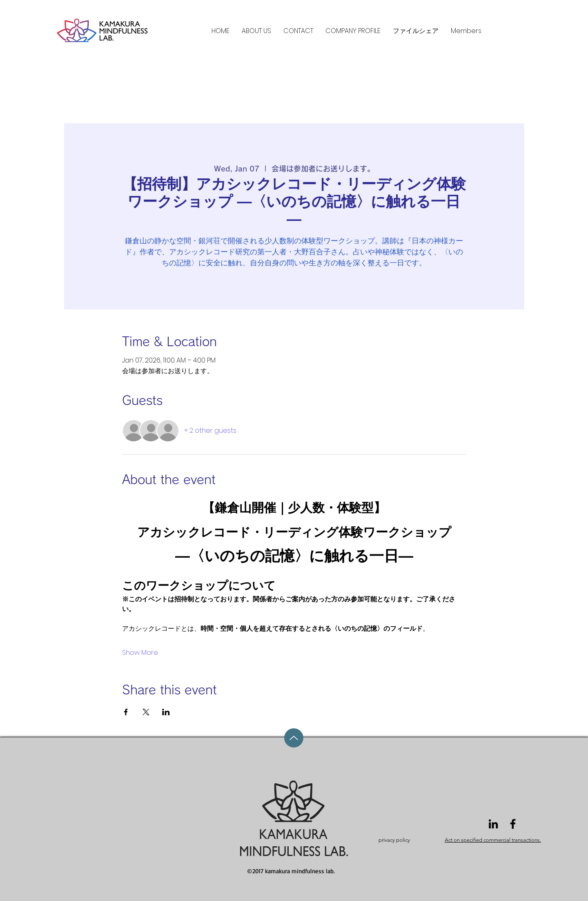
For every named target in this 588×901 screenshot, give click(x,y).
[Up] (294, 738)
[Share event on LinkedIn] (166, 712)
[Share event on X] (146, 712)
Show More (140, 653)
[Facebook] (513, 824)
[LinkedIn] (493, 824)
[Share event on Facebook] (126, 712)
